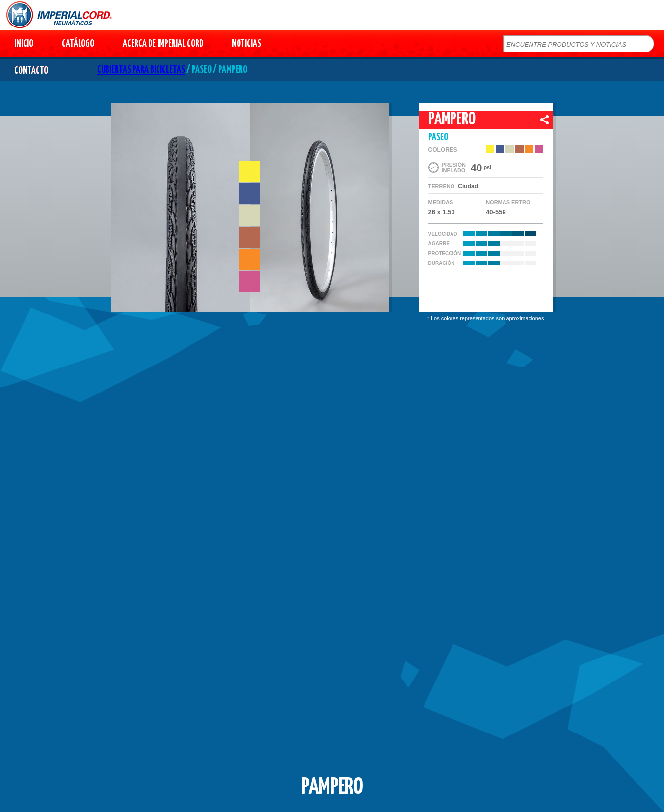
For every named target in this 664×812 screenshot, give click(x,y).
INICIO (24, 44)
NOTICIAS (246, 44)
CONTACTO (31, 71)
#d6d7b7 (250, 215)
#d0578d (250, 282)
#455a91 (250, 193)
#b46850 (250, 237)
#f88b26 (250, 260)
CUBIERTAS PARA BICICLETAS (141, 70)
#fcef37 (250, 171)
